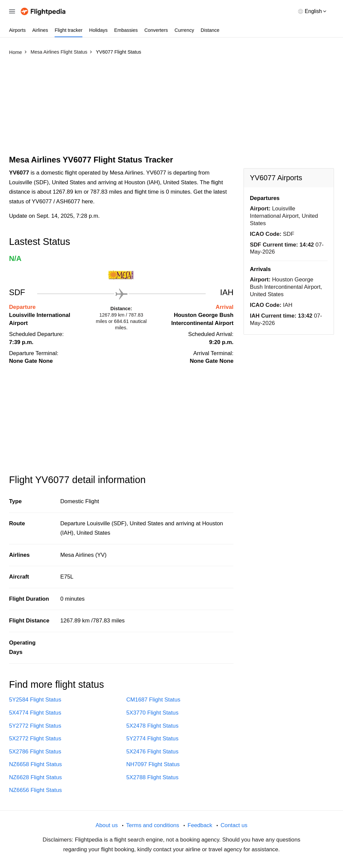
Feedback (200, 825)
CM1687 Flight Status (153, 700)
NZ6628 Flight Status (36, 777)
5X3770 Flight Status (152, 713)
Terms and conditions (153, 825)
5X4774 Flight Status (35, 713)
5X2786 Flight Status (35, 752)
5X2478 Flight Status (152, 726)
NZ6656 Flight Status (36, 790)
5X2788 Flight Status (152, 777)
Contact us (234, 825)
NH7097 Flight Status (153, 764)
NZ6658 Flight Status (36, 764)
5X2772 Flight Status (35, 739)
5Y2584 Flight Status (35, 700)
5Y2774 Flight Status (152, 739)
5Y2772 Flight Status (35, 726)
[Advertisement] (171, 108)
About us (107, 825)
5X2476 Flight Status (152, 752)
